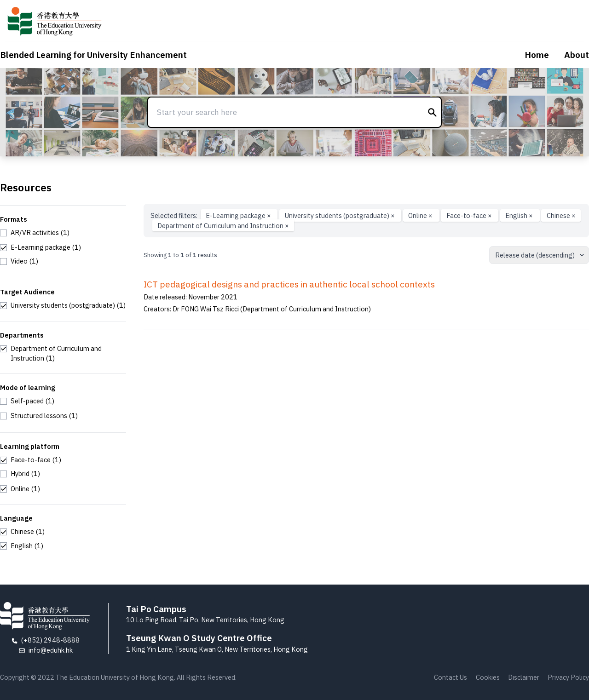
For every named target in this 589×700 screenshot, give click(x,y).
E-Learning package (239, 215)
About (577, 55)
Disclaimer (524, 677)
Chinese (561, 215)
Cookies (488, 677)
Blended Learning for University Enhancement (93, 55)
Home (537, 55)
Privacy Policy (568, 677)
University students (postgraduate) (341, 215)
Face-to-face (470, 215)
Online (421, 215)
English (520, 215)
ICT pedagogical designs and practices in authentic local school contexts (289, 284)
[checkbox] (35, 233)
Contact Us (450, 677)
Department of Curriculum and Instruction (223, 226)
